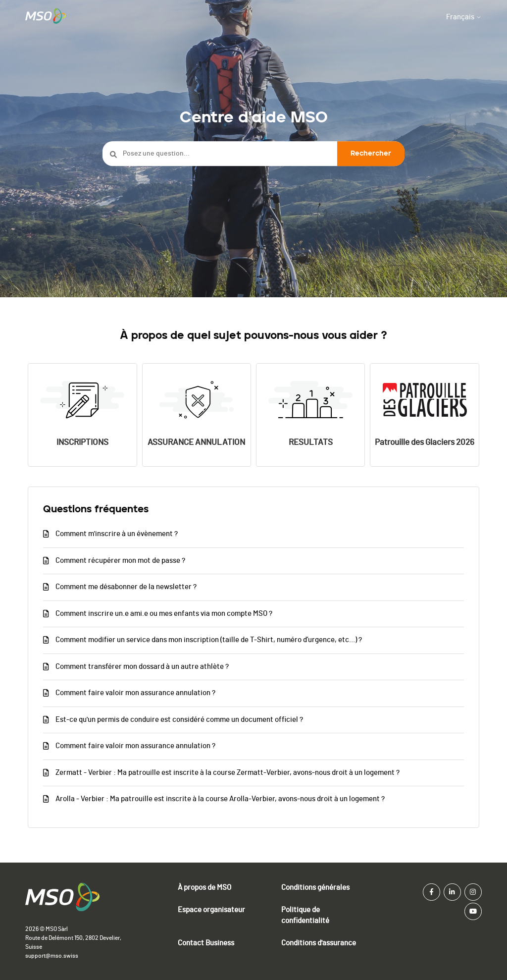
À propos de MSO (204, 888)
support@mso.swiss (52, 956)
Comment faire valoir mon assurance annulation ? (135, 693)
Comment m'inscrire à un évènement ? (117, 534)
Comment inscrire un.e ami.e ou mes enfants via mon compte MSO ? (164, 614)
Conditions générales (315, 888)
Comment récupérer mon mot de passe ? (120, 561)
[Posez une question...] (253, 154)
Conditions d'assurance (319, 943)
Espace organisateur (211, 910)
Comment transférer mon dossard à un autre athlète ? (142, 667)
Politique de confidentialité (305, 916)
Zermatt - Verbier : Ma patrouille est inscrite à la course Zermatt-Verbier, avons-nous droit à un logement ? (228, 773)
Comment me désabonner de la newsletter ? (126, 587)
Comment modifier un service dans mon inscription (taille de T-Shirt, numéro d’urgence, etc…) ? (209, 640)
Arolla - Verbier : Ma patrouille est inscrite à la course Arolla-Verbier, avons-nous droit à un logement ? (220, 799)
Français (464, 17)
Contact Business (206, 943)
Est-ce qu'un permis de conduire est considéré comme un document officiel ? (179, 720)
